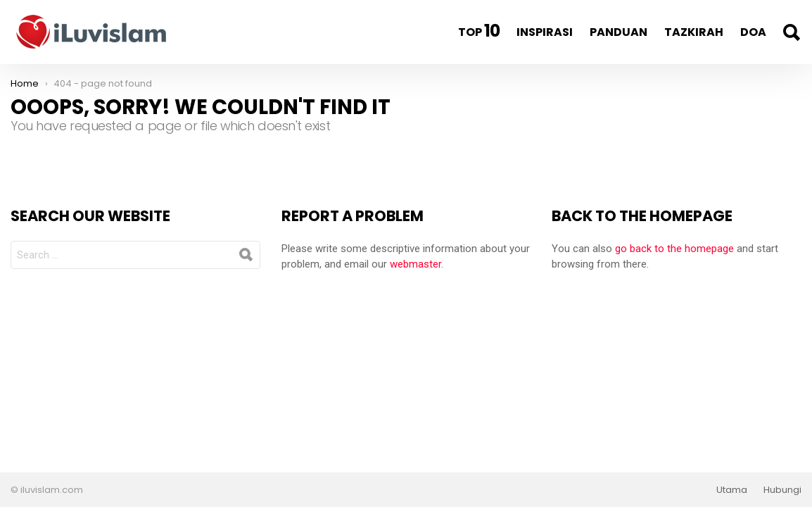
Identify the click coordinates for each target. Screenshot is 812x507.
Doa (753, 32)
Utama (732, 490)
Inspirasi (545, 32)
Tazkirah (694, 32)
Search (791, 32)
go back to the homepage (674, 249)
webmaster (415, 264)
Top (479, 31)
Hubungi (782, 490)
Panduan (618, 32)
